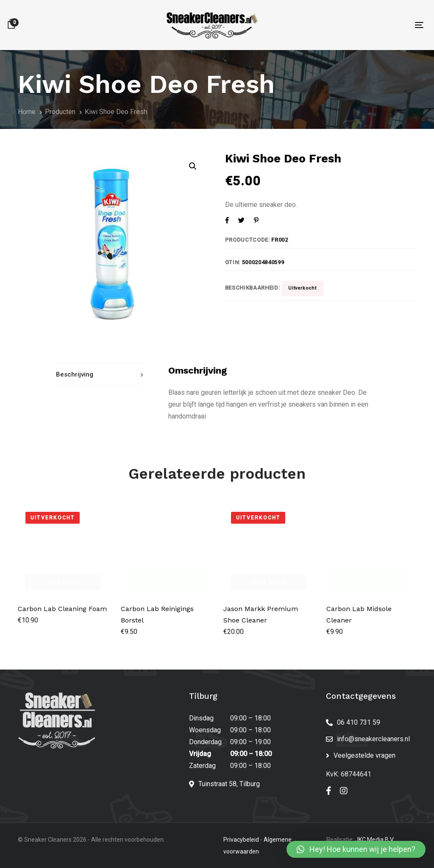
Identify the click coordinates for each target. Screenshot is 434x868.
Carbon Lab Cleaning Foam (62, 609)
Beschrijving (75, 374)
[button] (356, 849)
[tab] (99, 375)
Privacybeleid (241, 840)
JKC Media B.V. (375, 840)
